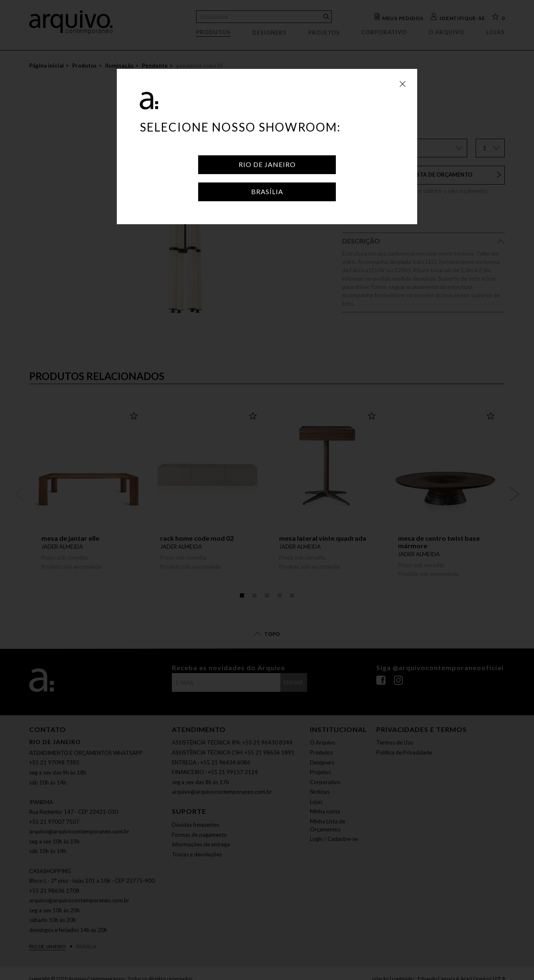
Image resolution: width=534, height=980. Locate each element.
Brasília (267, 191)
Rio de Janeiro (267, 164)
